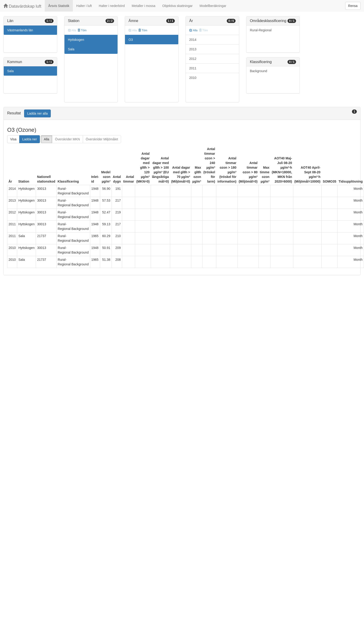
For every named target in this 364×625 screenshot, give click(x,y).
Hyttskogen (76, 40)
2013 (193, 49)
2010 (193, 78)
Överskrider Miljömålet (102, 139)
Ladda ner (30, 139)
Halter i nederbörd (112, 6)
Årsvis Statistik (59, 6)
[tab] (182, 114)
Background (259, 71)
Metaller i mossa (144, 6)
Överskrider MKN (67, 139)
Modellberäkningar (213, 6)
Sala (10, 71)
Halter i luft (84, 6)
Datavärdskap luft (22, 6)
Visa (13, 139)
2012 (193, 59)
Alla (193, 30)
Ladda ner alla (37, 113)
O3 (131, 40)
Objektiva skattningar (177, 6)
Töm (82, 30)
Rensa (353, 6)
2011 (193, 68)
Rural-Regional (261, 30)
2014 (193, 40)
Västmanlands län (20, 30)
